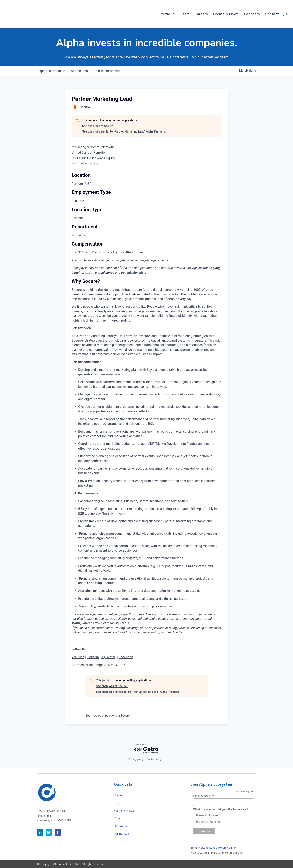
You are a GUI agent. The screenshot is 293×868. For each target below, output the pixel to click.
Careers (201, 15)
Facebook (126, 657)
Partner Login (123, 834)
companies (52, 71)
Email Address (203, 796)
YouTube (78, 657)
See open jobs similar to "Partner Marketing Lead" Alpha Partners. (124, 131)
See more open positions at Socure (108, 716)
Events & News (226, 15)
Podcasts (252, 15)
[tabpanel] (146, 473)
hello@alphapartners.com (216, 848)
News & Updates (208, 815)
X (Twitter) (109, 657)
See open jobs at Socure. (98, 126)
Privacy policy (136, 759)
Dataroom (120, 826)
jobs (80, 71)
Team (185, 15)
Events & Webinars (209, 822)
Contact (272, 15)
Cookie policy (154, 759)
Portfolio (167, 15)
